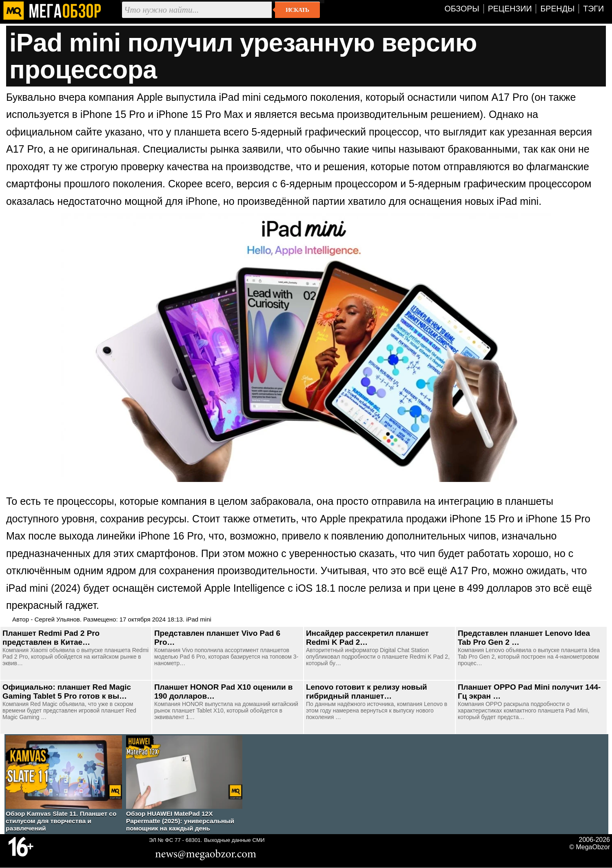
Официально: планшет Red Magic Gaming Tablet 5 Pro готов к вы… (67, 692)
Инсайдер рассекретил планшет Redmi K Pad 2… (367, 638)
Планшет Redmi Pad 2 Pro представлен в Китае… (51, 638)
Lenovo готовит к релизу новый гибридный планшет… (367, 692)
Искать (297, 10)
